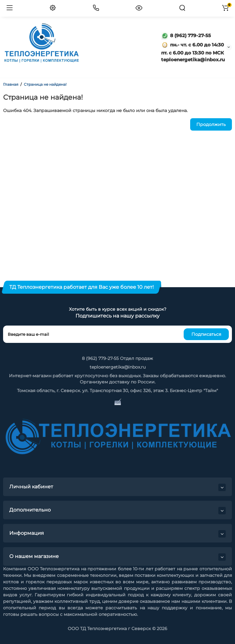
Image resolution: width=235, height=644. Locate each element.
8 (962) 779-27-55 (186, 35)
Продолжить (211, 124)
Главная (11, 84)
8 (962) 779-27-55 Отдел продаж (117, 358)
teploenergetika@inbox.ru (118, 367)
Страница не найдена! (45, 84)
